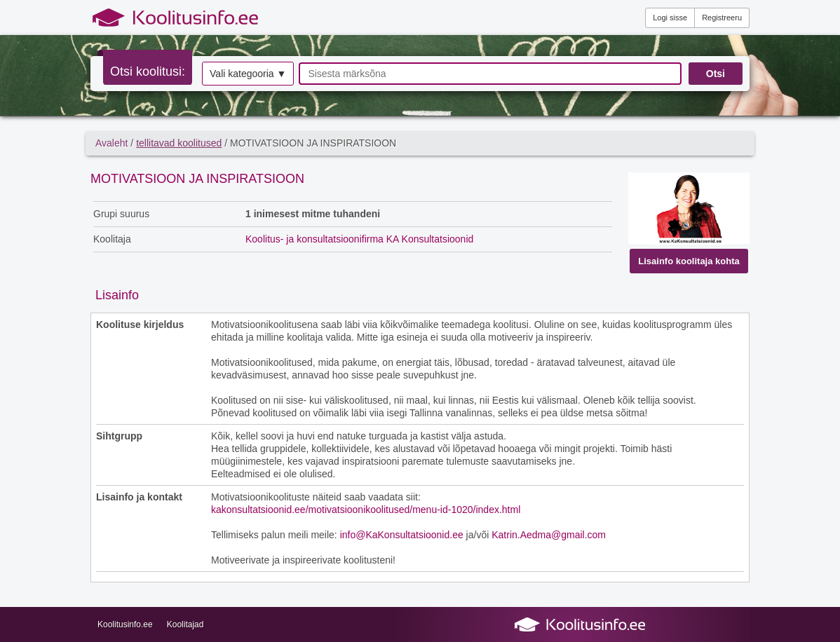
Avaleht (111, 143)
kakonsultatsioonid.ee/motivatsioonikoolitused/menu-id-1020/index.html (366, 510)
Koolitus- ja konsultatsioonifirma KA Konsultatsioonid (359, 239)
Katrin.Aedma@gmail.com (549, 535)
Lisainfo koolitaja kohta (689, 261)
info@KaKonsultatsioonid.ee (402, 535)
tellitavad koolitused (179, 143)
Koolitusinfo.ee (125, 624)
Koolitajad (185, 624)
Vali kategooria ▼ (248, 74)
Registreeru (722, 18)
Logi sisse (670, 18)
